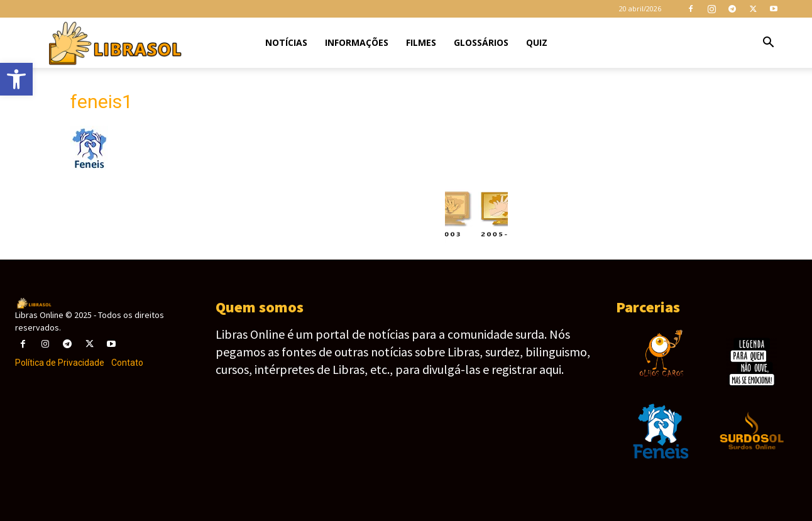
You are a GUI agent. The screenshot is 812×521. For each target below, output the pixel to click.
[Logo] (114, 43)
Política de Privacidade (60, 363)
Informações (357, 42)
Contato (127, 363)
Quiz (537, 42)
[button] (768, 44)
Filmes (421, 42)
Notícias (286, 42)
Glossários (481, 42)
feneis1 (101, 101)
